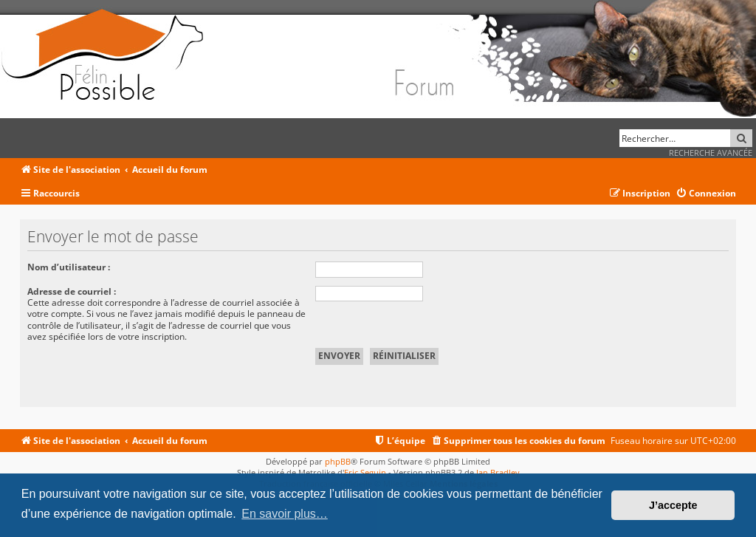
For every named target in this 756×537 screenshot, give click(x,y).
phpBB (338, 461)
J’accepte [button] (673, 505)
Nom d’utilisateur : (69, 267)
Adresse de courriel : (72, 291)
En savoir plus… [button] (285, 514)
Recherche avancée (711, 153)
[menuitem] (706, 194)
